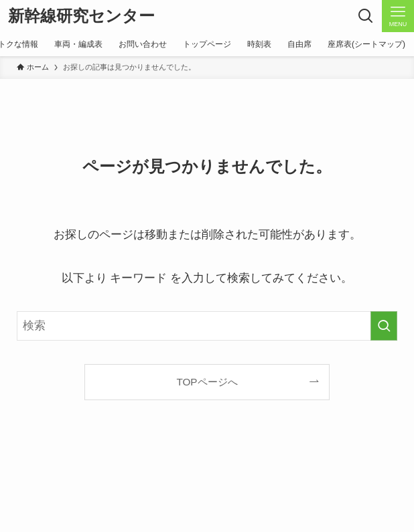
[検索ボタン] (366, 16)
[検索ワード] (207, 326)
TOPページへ (207, 382)
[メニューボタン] (398, 16)
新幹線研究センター (81, 16)
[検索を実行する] (384, 326)
